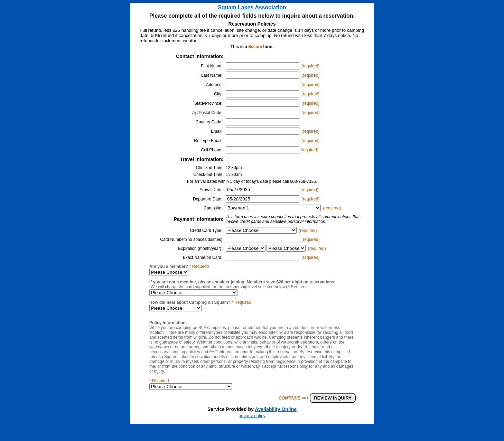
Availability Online (276, 409)
